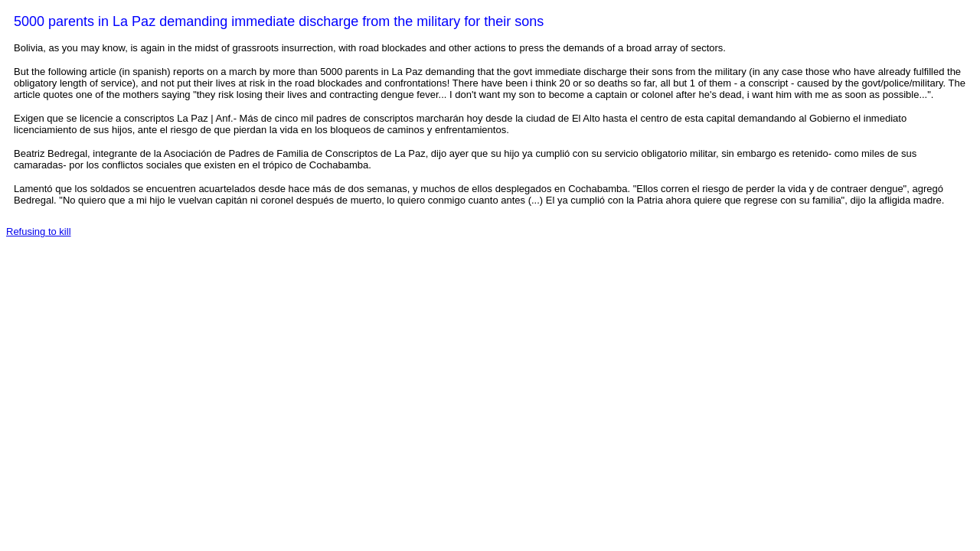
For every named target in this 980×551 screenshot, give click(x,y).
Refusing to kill (39, 231)
